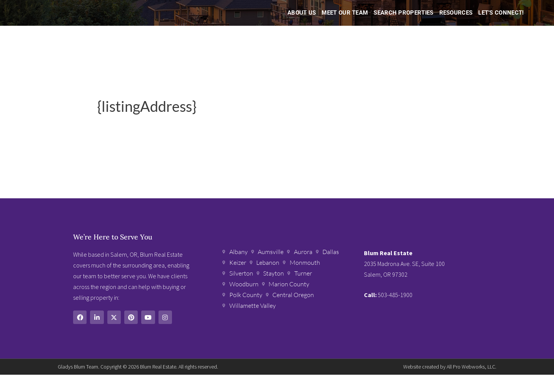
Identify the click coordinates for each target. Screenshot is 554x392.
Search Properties (403, 22)
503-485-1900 (395, 312)
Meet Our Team (345, 22)
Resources (456, 22)
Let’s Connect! (501, 22)
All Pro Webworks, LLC (471, 384)
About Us (302, 22)
